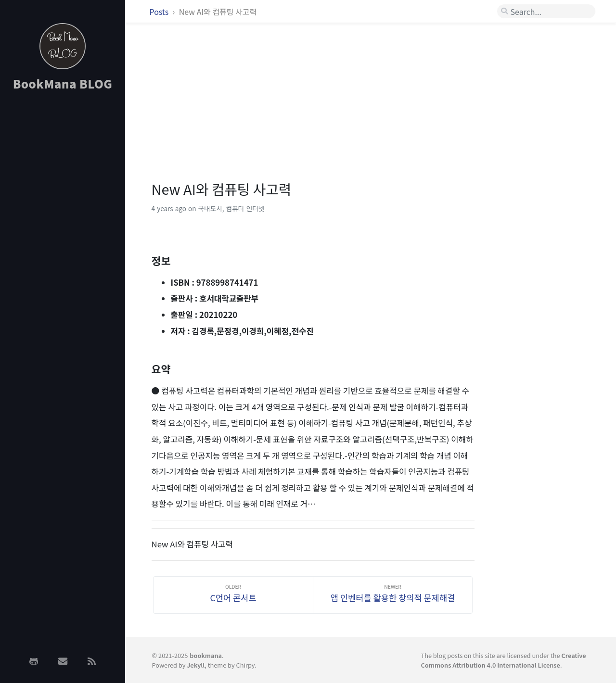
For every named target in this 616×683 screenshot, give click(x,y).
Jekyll (196, 665)
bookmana (206, 655)
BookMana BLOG (63, 83)
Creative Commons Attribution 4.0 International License (503, 660)
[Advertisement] (63, 252)
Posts (160, 12)
